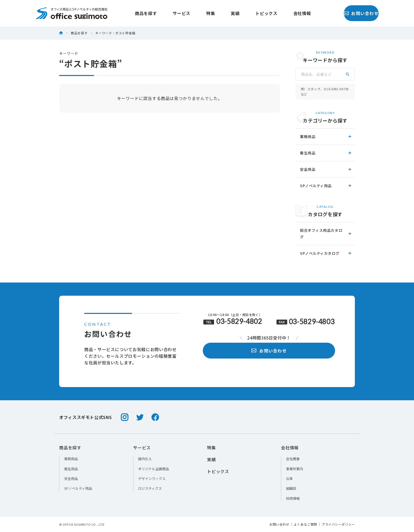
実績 (224, 13)
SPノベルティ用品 (326, 186)
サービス (170, 13)
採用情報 (293, 498)
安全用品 (326, 169)
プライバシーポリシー (338, 524)
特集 (199, 13)
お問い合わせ (350, 13)
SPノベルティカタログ (326, 253)
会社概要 (293, 459)
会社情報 (291, 13)
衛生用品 (326, 153)
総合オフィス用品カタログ (326, 234)
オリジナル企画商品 (154, 469)
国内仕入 (145, 459)
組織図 (291, 488)
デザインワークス (152, 479)
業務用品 (326, 136)
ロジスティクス (150, 488)
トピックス (255, 13)
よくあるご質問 (305, 524)
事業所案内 (295, 469)
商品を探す (134, 13)
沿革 (289, 479)
